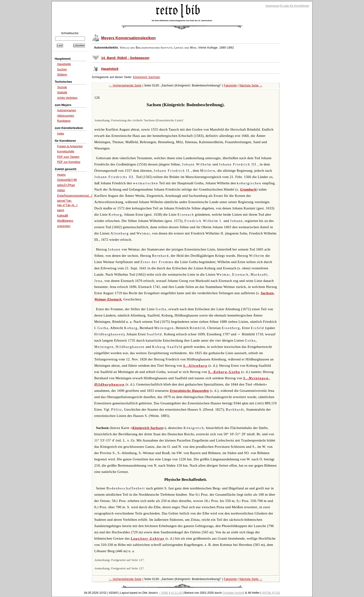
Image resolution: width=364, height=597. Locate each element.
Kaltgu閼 (63, 216)
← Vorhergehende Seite (125, 86)
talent (61, 210)
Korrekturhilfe (66, 152)
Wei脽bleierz (65, 221)
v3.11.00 (176, 593)
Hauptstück (110, 69)
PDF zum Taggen (68, 157)
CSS (277, 593)
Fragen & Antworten (70, 146)
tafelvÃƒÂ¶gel (66, 185)
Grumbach (248, 189)
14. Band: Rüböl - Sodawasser (125, 58)
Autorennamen (67, 110)
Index (61, 134)
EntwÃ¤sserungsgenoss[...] (75, 196)
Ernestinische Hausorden (189, 391)
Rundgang (64, 121)
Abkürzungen (66, 116)
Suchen (62, 69)
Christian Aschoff (233, 593)
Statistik (62, 92)
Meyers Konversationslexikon (128, 38)
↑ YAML (164, 593)
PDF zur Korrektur (69, 162)
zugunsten (64, 226)
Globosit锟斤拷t (67, 180)
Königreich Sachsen (147, 77)
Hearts (61, 175)
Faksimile (230, 86)
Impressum (273, 6)
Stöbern (62, 75)
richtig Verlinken (67, 98)
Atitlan (61, 190)
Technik (62, 87)
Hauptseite (64, 64)
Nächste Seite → (251, 86)
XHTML (267, 593)
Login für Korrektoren (296, 6)
